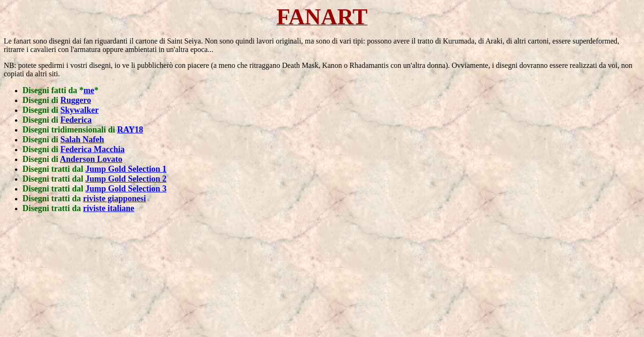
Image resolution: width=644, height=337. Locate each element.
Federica (76, 120)
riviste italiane (109, 208)
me (89, 90)
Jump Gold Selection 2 (126, 179)
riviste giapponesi (115, 198)
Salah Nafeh (82, 139)
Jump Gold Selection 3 (126, 189)
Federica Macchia (92, 149)
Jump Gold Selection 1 (126, 169)
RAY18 (130, 130)
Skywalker (80, 110)
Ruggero (76, 100)
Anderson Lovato (91, 159)
